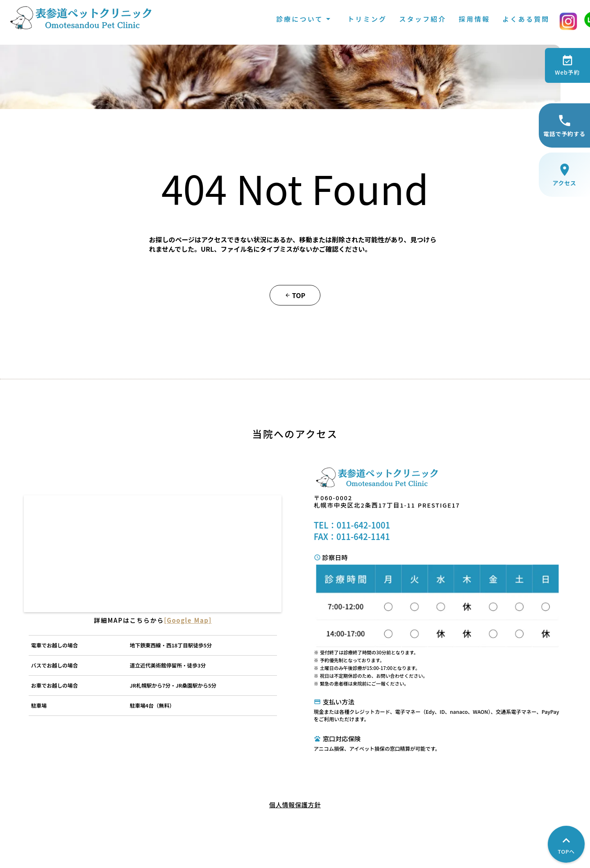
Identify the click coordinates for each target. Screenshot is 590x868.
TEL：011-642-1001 (355, 547)
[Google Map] (230, 636)
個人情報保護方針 (295, 802)
